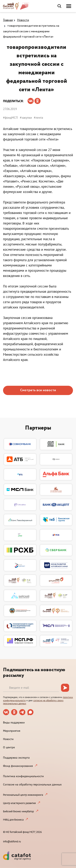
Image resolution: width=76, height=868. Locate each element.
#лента (38, 118)
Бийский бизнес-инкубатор (18, 811)
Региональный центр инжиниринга (23, 795)
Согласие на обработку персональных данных (32, 784)
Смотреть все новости (38, 390)
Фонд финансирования (18, 766)
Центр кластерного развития (19, 803)
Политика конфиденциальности (23, 776)
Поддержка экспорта (16, 758)
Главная (8, 20)
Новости (23, 20)
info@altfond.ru (12, 841)
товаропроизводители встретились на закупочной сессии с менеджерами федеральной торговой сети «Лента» (31, 31)
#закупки (26, 118)
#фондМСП (10, 118)
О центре (9, 747)
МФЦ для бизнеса (13, 820)
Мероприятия (12, 731)
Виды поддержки (14, 722)
